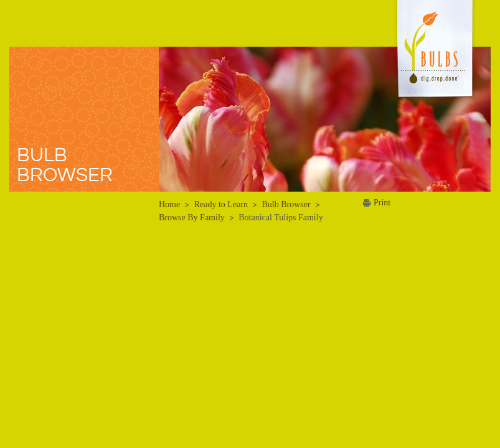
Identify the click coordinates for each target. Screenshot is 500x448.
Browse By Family (192, 217)
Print (382, 203)
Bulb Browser (286, 204)
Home (169, 204)
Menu (31, 23)
